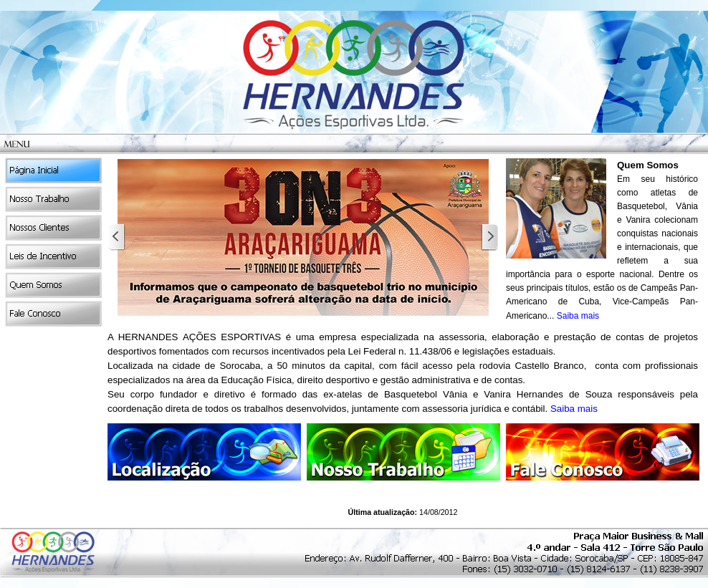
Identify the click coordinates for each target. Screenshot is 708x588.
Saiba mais (578, 316)
